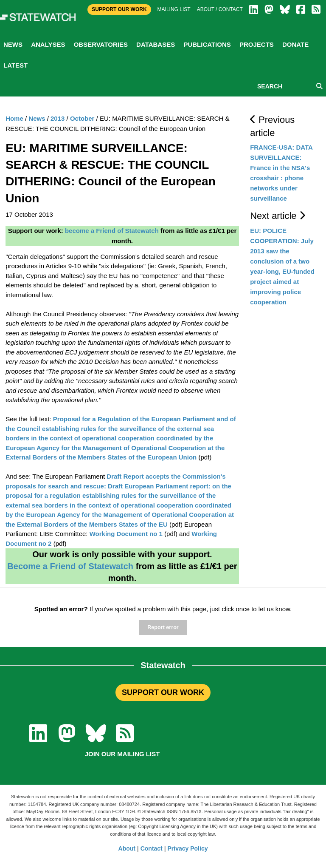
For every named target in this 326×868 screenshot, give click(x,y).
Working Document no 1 (126, 534)
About (127, 848)
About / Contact (220, 9)
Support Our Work (119, 9)
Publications (207, 44)
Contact (152, 848)
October (82, 118)
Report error (163, 627)
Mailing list (174, 9)
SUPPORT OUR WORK (163, 692)
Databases (156, 44)
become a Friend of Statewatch (112, 231)
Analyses (48, 44)
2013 (58, 118)
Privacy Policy (188, 848)
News (13, 44)
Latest (15, 65)
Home (14, 118)
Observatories (101, 44)
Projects (257, 44)
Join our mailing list (122, 754)
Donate (295, 44)
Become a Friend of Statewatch (70, 566)
